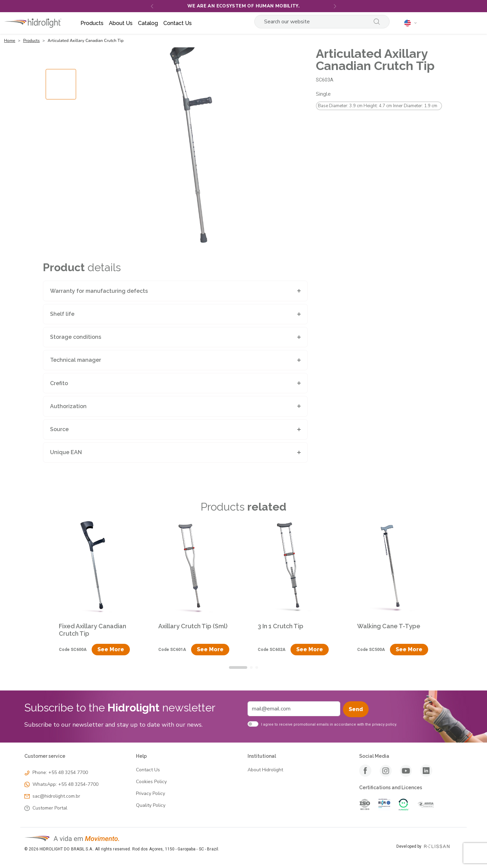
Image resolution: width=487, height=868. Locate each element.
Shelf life (62, 314)
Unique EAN (66, 452)
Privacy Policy (150, 794)
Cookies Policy (151, 782)
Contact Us (148, 770)
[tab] (238, 667)
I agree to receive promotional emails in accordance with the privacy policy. (329, 724)
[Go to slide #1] (61, 130)
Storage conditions (76, 337)
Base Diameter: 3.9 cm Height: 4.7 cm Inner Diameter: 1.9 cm (378, 106)
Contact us (178, 23)
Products (31, 41)
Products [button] (92, 23)
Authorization (68, 406)
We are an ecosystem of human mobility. (243, 6)
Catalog (148, 23)
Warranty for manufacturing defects (99, 291)
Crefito (59, 383)
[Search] (314, 22)
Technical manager (76, 360)
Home (10, 41)
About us (121, 23)
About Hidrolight (265, 770)
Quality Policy (151, 806)
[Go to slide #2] (61, 163)
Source (59, 429)
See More (111, 649)
